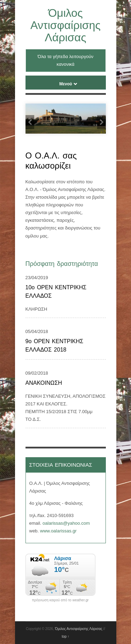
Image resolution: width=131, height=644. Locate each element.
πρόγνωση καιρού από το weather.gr (60, 600)
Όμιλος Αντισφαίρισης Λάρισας (65, 25)
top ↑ (66, 636)
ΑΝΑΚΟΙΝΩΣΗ (44, 383)
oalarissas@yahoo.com (66, 523)
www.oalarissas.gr (59, 531)
